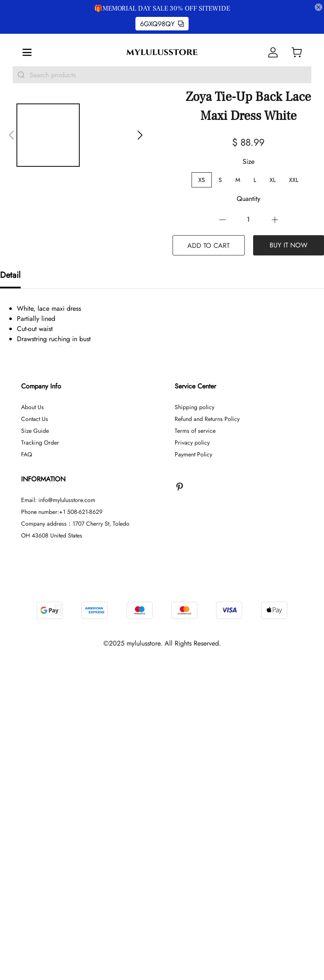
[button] (11, 135)
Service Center (195, 646)
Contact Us (35, 679)
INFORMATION (43, 739)
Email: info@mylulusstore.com (58, 760)
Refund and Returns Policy (207, 679)
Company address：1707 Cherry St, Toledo (75, 784)
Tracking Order (40, 703)
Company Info (41, 646)
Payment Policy (193, 714)
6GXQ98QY (162, 24)
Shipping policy (194, 667)
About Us (32, 667)
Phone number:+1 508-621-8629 (62, 772)
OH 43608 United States (52, 795)
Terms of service (195, 691)
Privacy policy (192, 703)
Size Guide (35, 691)
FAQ (27, 714)
